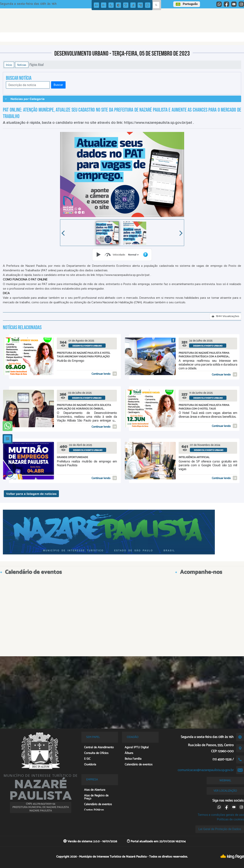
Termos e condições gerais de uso (221, 815)
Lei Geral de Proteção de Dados (220, 829)
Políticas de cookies (230, 819)
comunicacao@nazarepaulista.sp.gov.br (206, 770)
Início (9, 65)
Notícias (22, 65)
